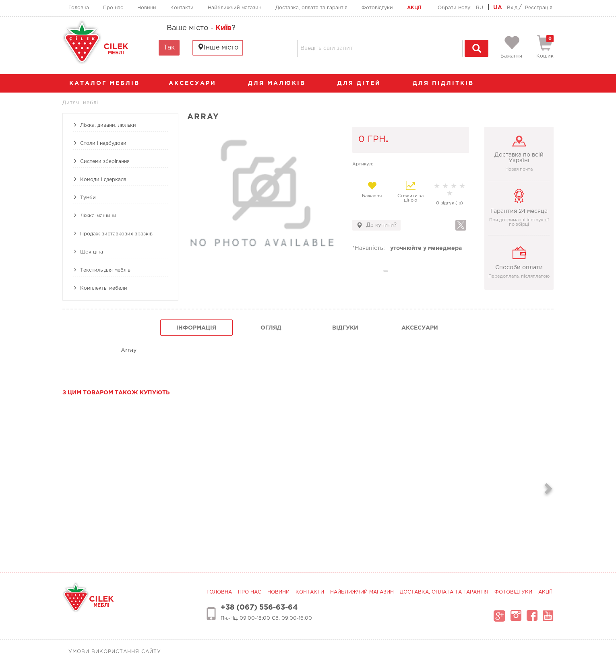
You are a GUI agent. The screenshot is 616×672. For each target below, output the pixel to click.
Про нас (113, 8)
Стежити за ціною (410, 192)
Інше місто (218, 47)
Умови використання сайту (115, 652)
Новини (147, 8)
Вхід (512, 8)
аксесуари (196, 83)
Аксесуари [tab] (420, 328)
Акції (414, 8)
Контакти (182, 8)
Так (169, 48)
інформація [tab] (196, 328)
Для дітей (363, 83)
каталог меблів (107, 83)
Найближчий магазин (235, 8)
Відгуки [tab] (345, 328)
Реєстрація (539, 8)
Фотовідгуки (377, 8)
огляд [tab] (271, 328)
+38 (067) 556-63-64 (259, 608)
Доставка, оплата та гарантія (311, 8)
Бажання (372, 190)
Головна (79, 8)
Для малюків (281, 83)
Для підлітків (447, 83)
